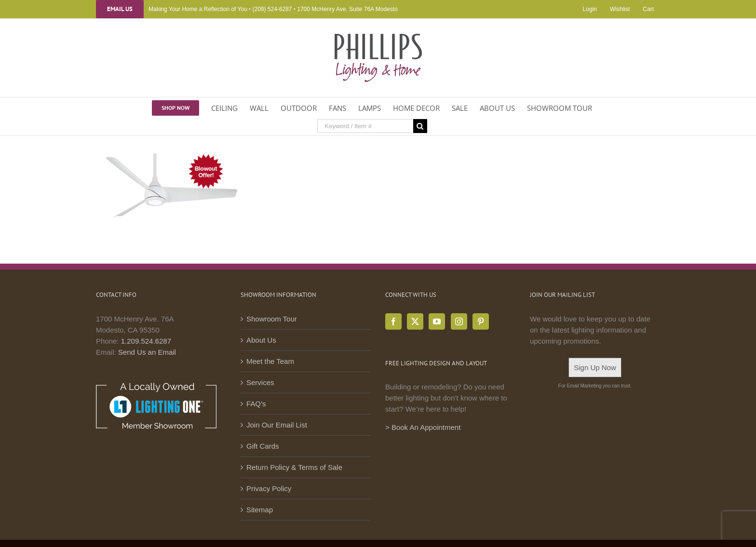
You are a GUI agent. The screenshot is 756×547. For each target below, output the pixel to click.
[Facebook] (393, 321)
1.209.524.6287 (146, 341)
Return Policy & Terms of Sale (294, 467)
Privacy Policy (269, 488)
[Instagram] (459, 321)
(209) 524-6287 (272, 9)
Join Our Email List (277, 425)
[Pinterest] (481, 321)
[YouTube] (437, 321)
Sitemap (260, 510)
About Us (261, 340)
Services (260, 382)
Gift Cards (263, 446)
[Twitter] (415, 321)
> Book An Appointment (423, 427)
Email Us (120, 9)
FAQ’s (256, 404)
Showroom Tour (272, 319)
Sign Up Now (595, 367)
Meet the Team (270, 361)
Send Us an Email (147, 352)
